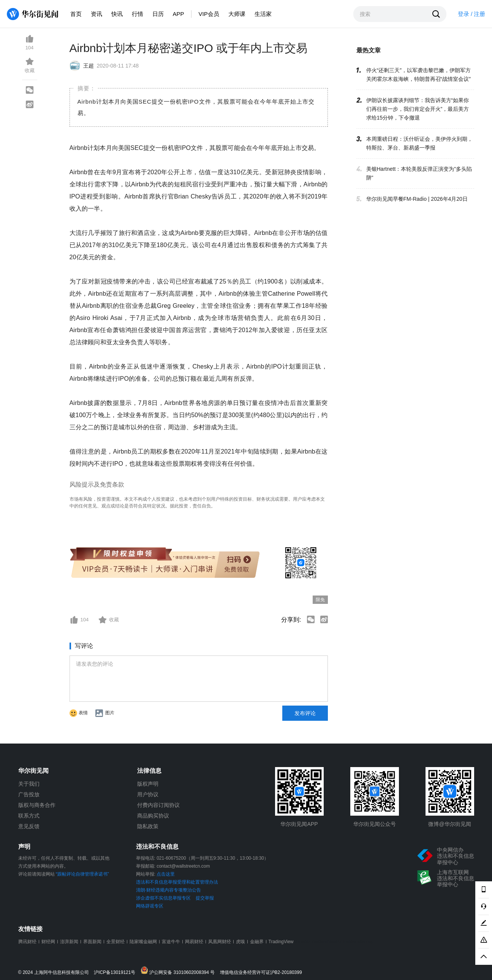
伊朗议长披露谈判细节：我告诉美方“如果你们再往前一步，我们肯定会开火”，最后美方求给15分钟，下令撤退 (418, 109)
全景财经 (115, 942)
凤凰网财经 (220, 942)
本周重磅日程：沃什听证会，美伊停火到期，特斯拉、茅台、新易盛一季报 (419, 143)
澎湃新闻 (69, 942)
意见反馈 (29, 826)
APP (179, 14)
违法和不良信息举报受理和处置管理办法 (177, 882)
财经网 (48, 942)
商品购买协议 (153, 816)
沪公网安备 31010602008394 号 (180, 971)
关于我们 (29, 784)
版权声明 (148, 784)
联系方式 (29, 816)
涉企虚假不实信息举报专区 (163, 898)
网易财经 (194, 942)
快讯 (117, 14)
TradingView (281, 942)
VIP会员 (209, 14)
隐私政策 (148, 826)
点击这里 (166, 874)
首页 (76, 14)
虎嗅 (240, 942)
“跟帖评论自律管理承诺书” (82, 874)
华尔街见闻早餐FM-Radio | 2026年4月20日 (417, 199)
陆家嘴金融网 (143, 942)
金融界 (257, 942)
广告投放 (29, 794)
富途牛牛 (171, 942)
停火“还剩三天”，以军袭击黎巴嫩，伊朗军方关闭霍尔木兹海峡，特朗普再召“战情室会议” (418, 75)
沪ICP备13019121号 (116, 973)
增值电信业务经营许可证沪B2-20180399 (261, 973)
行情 (138, 14)
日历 (158, 14)
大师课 (237, 14)
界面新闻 (92, 942)
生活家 (263, 14)
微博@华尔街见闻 (449, 824)
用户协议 (148, 794)
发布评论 (305, 713)
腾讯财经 (27, 942)
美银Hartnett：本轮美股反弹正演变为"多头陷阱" (419, 173)
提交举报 (205, 898)
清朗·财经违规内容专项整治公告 (168, 890)
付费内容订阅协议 (158, 805)
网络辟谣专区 (150, 906)
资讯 (97, 14)
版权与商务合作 (37, 805)
